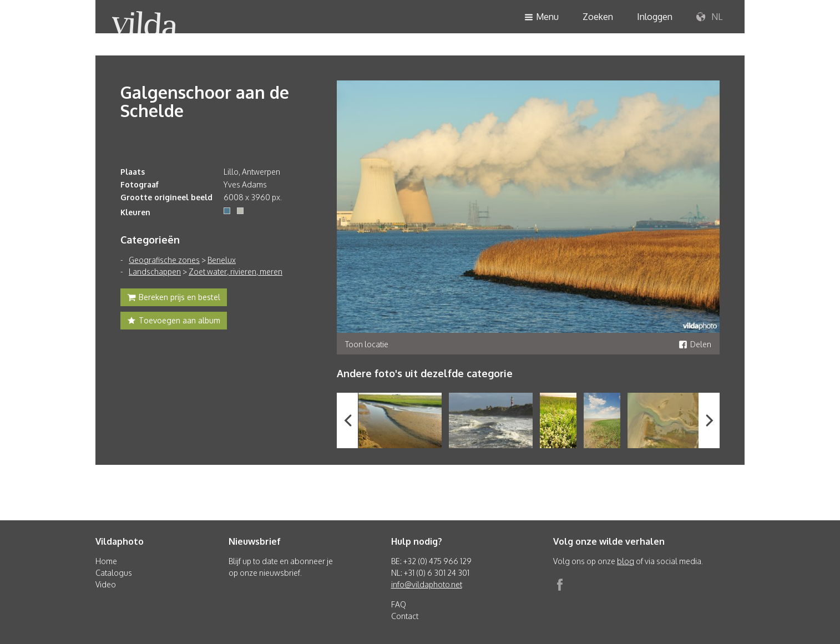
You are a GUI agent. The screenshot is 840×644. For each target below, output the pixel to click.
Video (106, 584)
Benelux (222, 260)
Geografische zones (164, 260)
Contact (405, 616)
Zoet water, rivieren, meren (236, 272)
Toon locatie (367, 344)
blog (626, 561)
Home (106, 561)
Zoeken (598, 17)
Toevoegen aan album (174, 322)
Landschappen (155, 272)
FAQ (399, 604)
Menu (542, 17)
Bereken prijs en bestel (174, 298)
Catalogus (114, 573)
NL (709, 17)
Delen (695, 344)
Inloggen (655, 17)
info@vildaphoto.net (427, 584)
